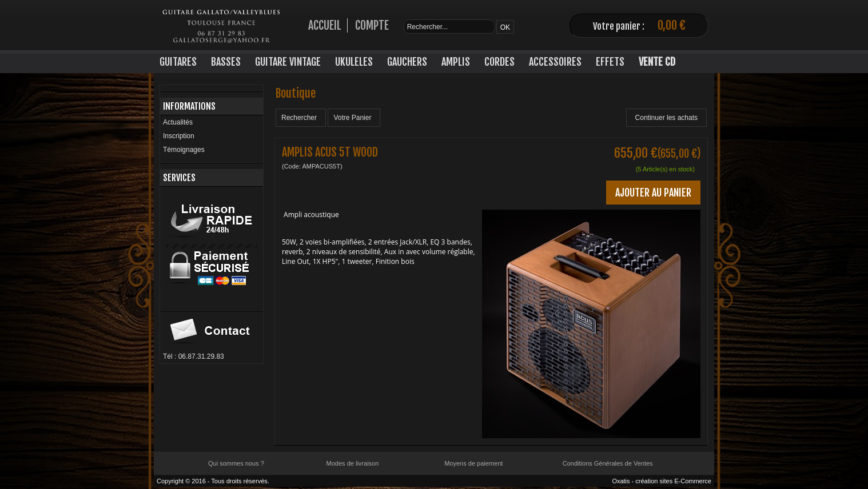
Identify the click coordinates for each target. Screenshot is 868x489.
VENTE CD (657, 62)
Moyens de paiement (473, 463)
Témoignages (184, 150)
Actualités (178, 122)
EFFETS (610, 62)
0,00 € (672, 25)
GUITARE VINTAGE (288, 62)
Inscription (179, 136)
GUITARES (178, 62)
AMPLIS (456, 62)
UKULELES (354, 62)
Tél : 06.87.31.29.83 (194, 356)
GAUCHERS (407, 62)
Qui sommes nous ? (236, 463)
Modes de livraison (353, 463)
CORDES (499, 62)
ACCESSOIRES (555, 62)
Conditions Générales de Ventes (608, 463)
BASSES (226, 62)
